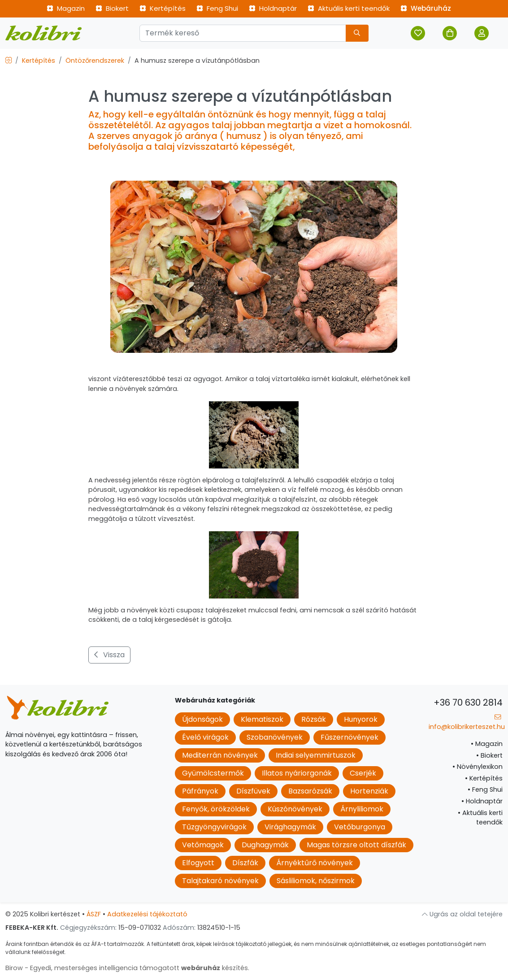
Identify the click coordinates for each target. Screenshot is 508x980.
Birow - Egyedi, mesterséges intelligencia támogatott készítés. (127, 968)
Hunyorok (361, 719)
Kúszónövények (295, 809)
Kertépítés (163, 8)
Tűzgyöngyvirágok (214, 827)
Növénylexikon (478, 767)
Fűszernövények (350, 737)
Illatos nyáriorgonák (297, 773)
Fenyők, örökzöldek (216, 809)
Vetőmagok (203, 845)
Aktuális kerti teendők (349, 8)
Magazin (66, 8)
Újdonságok (202, 719)
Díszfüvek (253, 791)
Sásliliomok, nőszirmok (316, 881)
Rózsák (314, 719)
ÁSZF (94, 914)
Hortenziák (369, 791)
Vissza (109, 655)
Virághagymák (290, 827)
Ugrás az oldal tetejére (462, 914)
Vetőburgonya (360, 827)
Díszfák (245, 863)
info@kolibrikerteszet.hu (467, 722)
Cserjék (363, 773)
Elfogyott (198, 863)
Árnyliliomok (362, 809)
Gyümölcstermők (213, 773)
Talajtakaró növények (220, 881)
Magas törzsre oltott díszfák (356, 845)
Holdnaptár (273, 8)
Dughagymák (265, 845)
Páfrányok (200, 791)
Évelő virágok (205, 737)
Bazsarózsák (310, 791)
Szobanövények (275, 737)
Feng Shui (217, 8)
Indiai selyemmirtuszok (316, 755)
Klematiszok (262, 719)
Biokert (112, 8)
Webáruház (426, 8)
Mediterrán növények (220, 755)
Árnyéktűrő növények (315, 863)
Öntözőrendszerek (95, 61)
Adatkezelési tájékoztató (147, 914)
